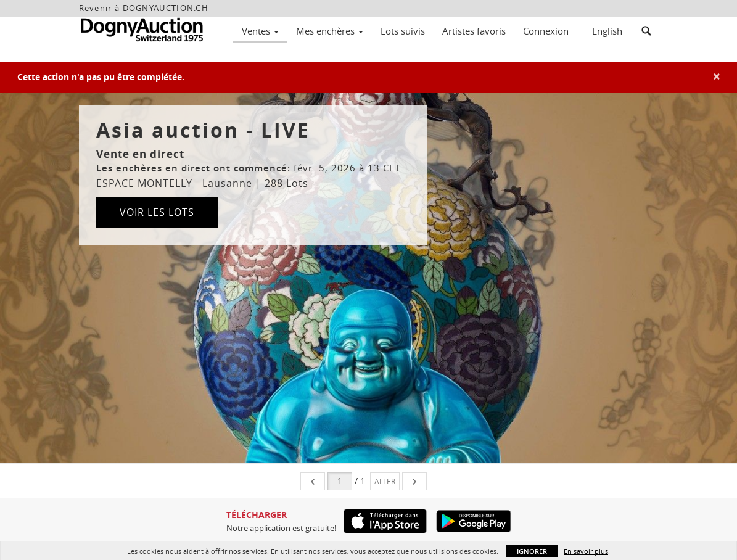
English (607, 31)
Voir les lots (157, 212)
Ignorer (532, 551)
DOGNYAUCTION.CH (166, 8)
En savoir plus (586, 551)
